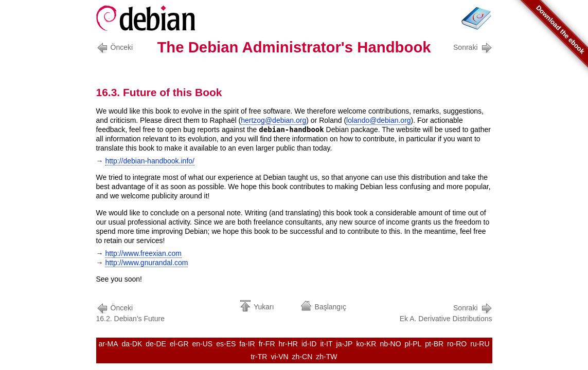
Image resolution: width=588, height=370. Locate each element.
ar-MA (108, 344)
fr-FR (267, 344)
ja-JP (345, 344)
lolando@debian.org (379, 120)
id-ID (309, 344)
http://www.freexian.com (143, 253)
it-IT (326, 344)
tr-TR (259, 357)
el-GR (179, 344)
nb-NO (390, 344)
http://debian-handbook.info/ (150, 161)
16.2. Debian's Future (130, 312)
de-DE (156, 344)
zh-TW (326, 357)
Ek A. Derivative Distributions (446, 312)
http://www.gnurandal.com (146, 263)
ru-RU (480, 344)
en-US (203, 344)
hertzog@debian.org (273, 120)
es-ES (226, 344)
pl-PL (413, 344)
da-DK (132, 344)
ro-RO (457, 344)
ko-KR (366, 344)
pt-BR (434, 344)
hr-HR (288, 344)
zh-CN (302, 357)
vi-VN (279, 357)
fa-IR (247, 344)
